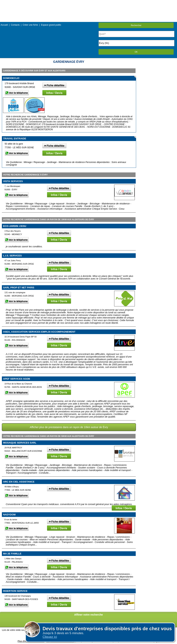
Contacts (15, 25)
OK (136, 52)
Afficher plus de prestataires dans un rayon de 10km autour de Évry (69, 427)
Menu (88, 3)
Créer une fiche (30, 25)
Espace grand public (51, 25)
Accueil (4, 25)
